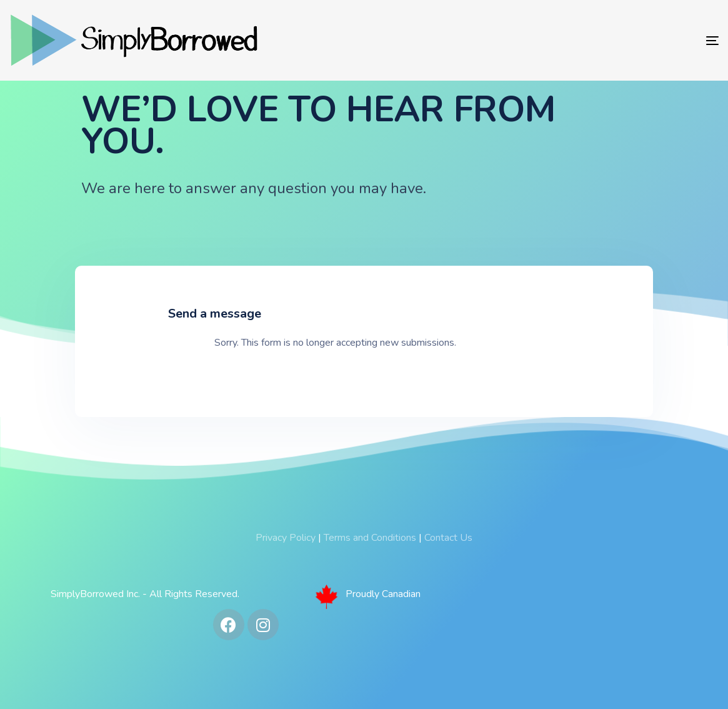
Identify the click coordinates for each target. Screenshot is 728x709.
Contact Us (448, 538)
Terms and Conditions (370, 538)
